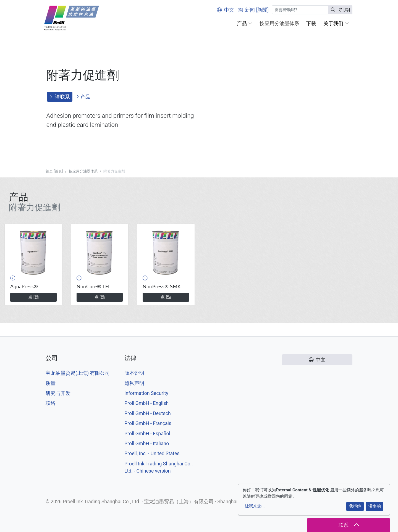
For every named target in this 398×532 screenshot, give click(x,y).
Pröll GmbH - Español (147, 434)
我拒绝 (355, 506)
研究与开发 (58, 393)
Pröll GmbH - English (146, 403)
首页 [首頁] (54, 171)
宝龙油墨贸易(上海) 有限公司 (78, 373)
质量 (51, 383)
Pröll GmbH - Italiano (147, 444)
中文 (226, 10)
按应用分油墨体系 (83, 171)
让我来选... (255, 506)
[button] (245, 23)
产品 (83, 97)
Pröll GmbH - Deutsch (148, 413)
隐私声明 (134, 383)
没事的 (375, 506)
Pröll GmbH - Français (148, 423)
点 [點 (33, 297)
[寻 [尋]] (300, 10)
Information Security (146, 393)
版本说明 (134, 373)
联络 (51, 403)
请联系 (60, 97)
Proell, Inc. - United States (152, 454)
